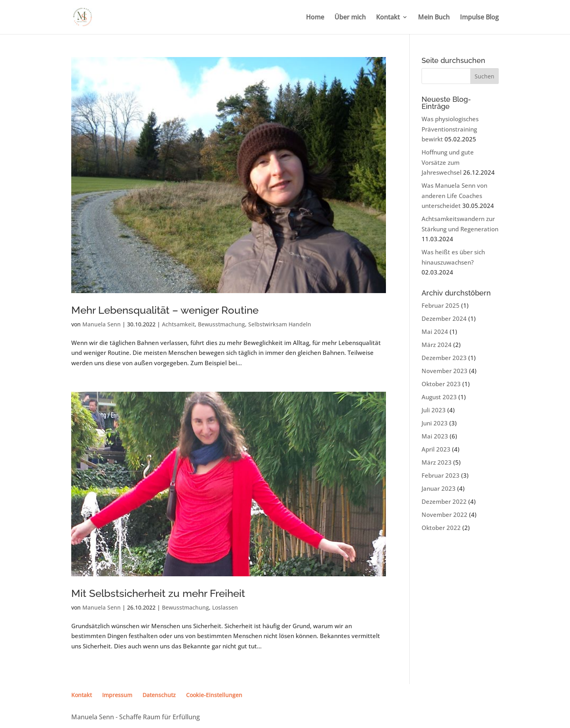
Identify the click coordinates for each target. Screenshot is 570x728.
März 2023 (437, 462)
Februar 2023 (441, 475)
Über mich (350, 18)
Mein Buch (434, 18)
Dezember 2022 (444, 501)
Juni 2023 (435, 423)
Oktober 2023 (441, 384)
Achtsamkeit (178, 324)
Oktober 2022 (441, 528)
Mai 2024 (435, 332)
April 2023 (436, 449)
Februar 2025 (441, 305)
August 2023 (439, 397)
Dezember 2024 (444, 318)
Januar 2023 (439, 488)
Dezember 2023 (444, 358)
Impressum (117, 695)
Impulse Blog (479, 18)
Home (315, 18)
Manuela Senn (102, 324)
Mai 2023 (435, 436)
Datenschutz (159, 695)
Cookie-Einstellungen (214, 695)
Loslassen (225, 607)
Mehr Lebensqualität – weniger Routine (165, 310)
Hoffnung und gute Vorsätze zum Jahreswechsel (448, 162)
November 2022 (445, 515)
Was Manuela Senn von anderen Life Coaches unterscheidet (454, 195)
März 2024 (437, 345)
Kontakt (388, 18)
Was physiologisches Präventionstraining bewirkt (450, 129)
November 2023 (445, 371)
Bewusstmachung (221, 324)
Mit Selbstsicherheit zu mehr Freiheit (158, 593)
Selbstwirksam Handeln (280, 324)
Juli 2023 (434, 410)
